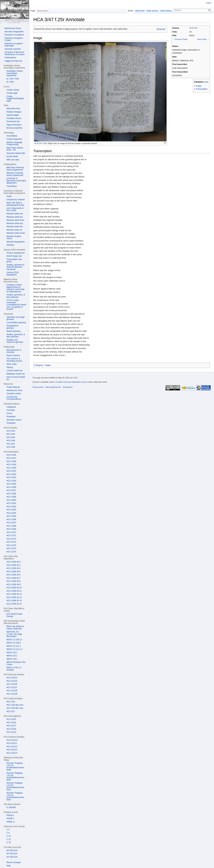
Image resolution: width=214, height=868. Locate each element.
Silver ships (12, 364)
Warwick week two (15, 217)
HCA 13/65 (11, 516)
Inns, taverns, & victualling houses (14, 360)
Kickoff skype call (14, 256)
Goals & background (15, 253)
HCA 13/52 (11, 474)
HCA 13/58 (11, 494)
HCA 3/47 (193, 28)
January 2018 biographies (12, 274)
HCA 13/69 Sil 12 (14, 594)
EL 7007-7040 (13, 79)
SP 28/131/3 (12, 850)
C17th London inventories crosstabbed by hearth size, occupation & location (16, 305)
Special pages (13, 115)
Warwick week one (15, 214)
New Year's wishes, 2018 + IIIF (15, 149)
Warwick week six (14, 230)
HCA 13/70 (11, 532)
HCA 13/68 (11, 526)
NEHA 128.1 (12, 659)
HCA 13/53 (11, 477)
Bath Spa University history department (15, 169)
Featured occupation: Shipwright (14, 45)
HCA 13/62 (11, 507)
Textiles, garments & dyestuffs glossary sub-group (15, 267)
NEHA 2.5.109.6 (14, 643)
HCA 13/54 (11, 481)
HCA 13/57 (11, 490)
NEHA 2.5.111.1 (14, 646)
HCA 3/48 (11, 447)
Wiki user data (13, 160)
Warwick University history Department (15, 174)
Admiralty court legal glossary (15, 318)
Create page (12, 93)
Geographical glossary (12, 327)
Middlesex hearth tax (16, 374)
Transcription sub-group (14, 260)
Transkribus (12, 186)
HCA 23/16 (11, 723)
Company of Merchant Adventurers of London (14, 53)
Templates (11, 423)
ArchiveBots (12, 136)
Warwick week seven (16, 233)
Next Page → (203, 39)
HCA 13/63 (11, 510)
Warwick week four (15, 223)
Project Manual (13, 387)
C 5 (8, 830)
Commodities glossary (16, 323)
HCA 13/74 (11, 545)
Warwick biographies (16, 242)
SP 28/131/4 (12, 854)
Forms (9, 413)
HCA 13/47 (11, 458)
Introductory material (15, 200)
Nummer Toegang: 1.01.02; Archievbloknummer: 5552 (15, 796)
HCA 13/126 (12, 684)
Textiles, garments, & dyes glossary (16, 296)
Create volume (13, 90)
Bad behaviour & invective (14, 351)
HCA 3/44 (11, 434)
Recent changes (14, 862)
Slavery (10, 367)
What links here (13, 109)
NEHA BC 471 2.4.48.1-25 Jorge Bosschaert (14, 634)
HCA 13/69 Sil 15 (14, 604)
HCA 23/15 (11, 719)
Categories (11, 407)
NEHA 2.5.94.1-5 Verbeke (14, 669)
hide (206, 82)
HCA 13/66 (11, 519)
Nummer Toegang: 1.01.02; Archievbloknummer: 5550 (15, 776)
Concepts (11, 410)
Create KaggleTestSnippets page (15, 99)
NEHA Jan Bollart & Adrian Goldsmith (15, 628)
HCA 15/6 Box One (15, 705)
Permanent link (13, 121)
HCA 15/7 (11, 711)
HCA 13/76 (11, 552)
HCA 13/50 (11, 468)
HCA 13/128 (12, 691)
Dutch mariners (13, 355)
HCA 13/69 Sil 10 (14, 588)
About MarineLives (53, 387)
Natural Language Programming (14, 143)
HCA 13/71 (11, 536)
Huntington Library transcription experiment (15, 73)
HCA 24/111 (12, 743)
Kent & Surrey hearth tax (16, 378)
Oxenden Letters (14, 394)
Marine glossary (13, 331)
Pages (48, 365)
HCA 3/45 (11, 437)
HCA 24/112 (12, 747)
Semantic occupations (14, 35)
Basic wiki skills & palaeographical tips (15, 204)
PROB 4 (10, 815)
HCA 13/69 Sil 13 (14, 597)
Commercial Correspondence (14, 398)
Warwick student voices (14, 237)
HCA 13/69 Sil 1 (13, 565)
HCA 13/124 (12, 678)
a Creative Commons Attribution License (71, 382)
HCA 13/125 (12, 681)
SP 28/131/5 (12, 857)
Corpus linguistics (14, 139)
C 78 (9, 843)
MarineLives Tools (14, 390)
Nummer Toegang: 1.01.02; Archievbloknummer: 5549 (15, 766)
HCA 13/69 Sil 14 (14, 601)
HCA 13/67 (11, 523)
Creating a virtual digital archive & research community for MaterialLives (15, 288)
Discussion (43, 11)
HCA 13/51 (11, 471)
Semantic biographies (14, 32)
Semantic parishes (13, 49)
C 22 (9, 839)
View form (140, 11)
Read (131, 11)
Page (33, 11)
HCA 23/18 (11, 729)
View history (166, 11)
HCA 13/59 (11, 497)
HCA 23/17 (11, 726)
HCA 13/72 (11, 539)
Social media (12, 156)
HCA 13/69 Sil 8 (13, 581)
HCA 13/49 (11, 465)
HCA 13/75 (11, 548)
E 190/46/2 (11, 807)
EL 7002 (10, 82)
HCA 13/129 (12, 694)
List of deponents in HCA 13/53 (15, 209)
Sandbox (10, 245)
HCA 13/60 (11, 500)
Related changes (14, 112)
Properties (11, 417)
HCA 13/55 (11, 484)
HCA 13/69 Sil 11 (14, 591)
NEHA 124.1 (12, 656)
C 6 (8, 833)
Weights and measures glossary (15, 341)
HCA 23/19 (11, 732)
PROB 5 (10, 819)
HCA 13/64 (11, 513)
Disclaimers (68, 387)
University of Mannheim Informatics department (16, 181)
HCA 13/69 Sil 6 (13, 575)
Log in (209, 3)
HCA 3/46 (11, 441)
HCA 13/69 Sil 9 (13, 585)
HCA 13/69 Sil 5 (13, 572)
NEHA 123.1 (12, 653)
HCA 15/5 (11, 702)
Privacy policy (38, 387)
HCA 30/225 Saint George (14, 615)
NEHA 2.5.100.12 (14, 640)
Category (39, 365)
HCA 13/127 (12, 687)
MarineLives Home (13, 28)
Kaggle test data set (13, 61)
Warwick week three (15, 220)
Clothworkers (10, 58)
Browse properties (14, 128)
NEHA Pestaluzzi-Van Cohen (16, 663)
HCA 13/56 (11, 487)
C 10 (9, 836)
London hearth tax (14, 371)
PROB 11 (11, 822)
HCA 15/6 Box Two (15, 708)
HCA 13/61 (11, 503)
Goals (9, 196)
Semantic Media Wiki (16, 153)
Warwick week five (15, 227)
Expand (161, 29)
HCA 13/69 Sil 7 (13, 578)
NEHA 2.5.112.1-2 (14, 649)
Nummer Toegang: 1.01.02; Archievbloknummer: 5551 (15, 786)
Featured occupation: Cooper (14, 39)
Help (9, 866)
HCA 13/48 (11, 461)
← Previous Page (180, 39)
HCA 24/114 (12, 753)
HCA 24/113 (12, 750)
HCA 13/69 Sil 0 (13, 562)
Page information (14, 125)
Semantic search (14, 420)
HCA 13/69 (11, 529)
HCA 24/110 (12, 740)
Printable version (14, 118)
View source (152, 11)
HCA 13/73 (11, 542)
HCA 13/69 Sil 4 (13, 568)
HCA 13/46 (11, 455)
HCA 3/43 (11, 431)
